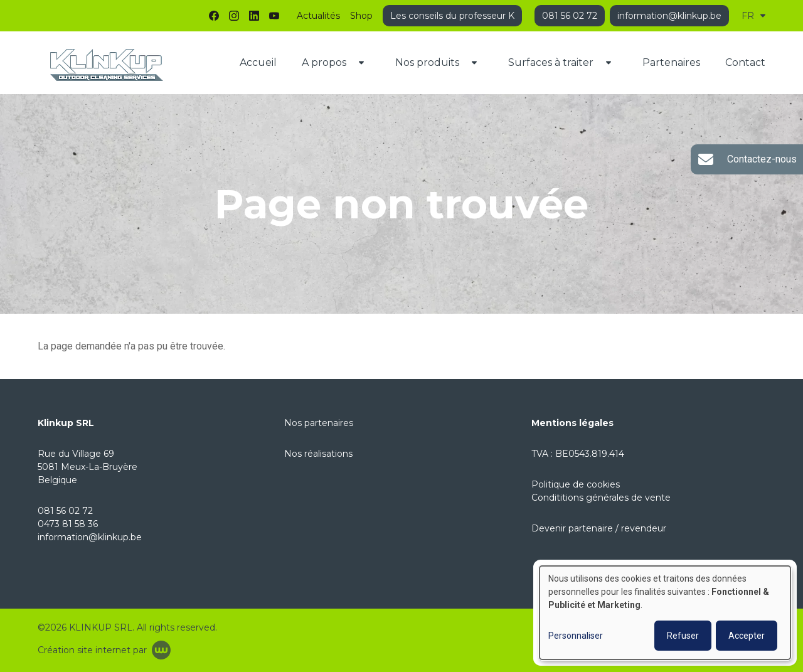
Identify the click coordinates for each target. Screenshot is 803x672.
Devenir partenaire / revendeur (599, 528)
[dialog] (665, 613)
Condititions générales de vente (601, 498)
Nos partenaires (319, 423)
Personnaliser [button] (576, 636)
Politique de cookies (576, 484)
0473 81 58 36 (68, 524)
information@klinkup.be (90, 537)
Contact (745, 62)
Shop (361, 16)
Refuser (683, 636)
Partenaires (671, 62)
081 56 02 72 (65, 511)
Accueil (258, 62)
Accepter (747, 636)
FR (753, 16)
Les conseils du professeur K (452, 16)
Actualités (318, 16)
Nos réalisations (318, 454)
